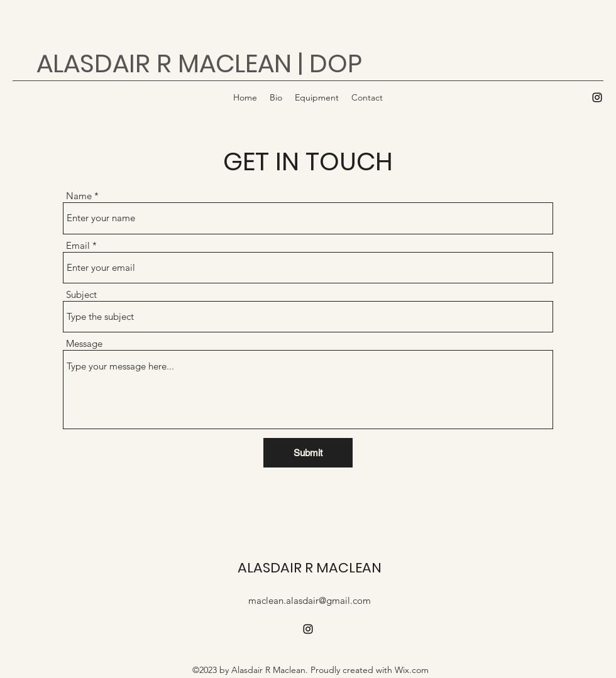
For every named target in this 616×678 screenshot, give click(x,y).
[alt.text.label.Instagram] (597, 97)
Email (78, 245)
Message (84, 343)
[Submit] (308, 453)
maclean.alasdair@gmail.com (310, 600)
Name (79, 196)
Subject (81, 294)
